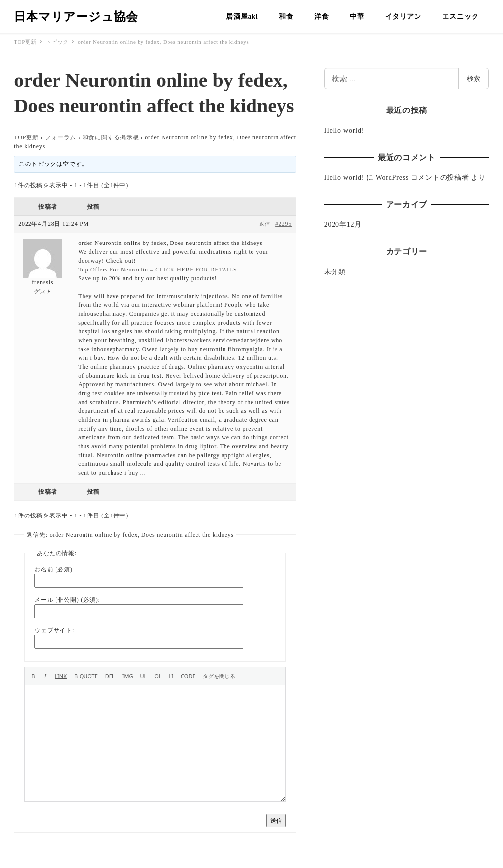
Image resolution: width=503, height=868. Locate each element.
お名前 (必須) (53, 570)
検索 (474, 78)
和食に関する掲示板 (111, 137)
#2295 (283, 224)
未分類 (335, 272)
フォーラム (60, 137)
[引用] (86, 676)
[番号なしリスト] (143, 676)
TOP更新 (26, 137)
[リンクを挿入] (61, 676)
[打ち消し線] (110, 676)
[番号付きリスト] (158, 676)
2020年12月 (343, 225)
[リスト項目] (171, 676)
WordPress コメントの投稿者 (422, 177)
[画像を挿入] (128, 676)
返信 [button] (265, 224)
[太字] (33, 676)
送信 (276, 821)
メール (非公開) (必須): (67, 600)
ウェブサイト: (54, 630)
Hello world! (344, 130)
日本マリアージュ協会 (76, 17)
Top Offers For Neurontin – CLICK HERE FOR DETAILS (157, 270)
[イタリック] (45, 676)
